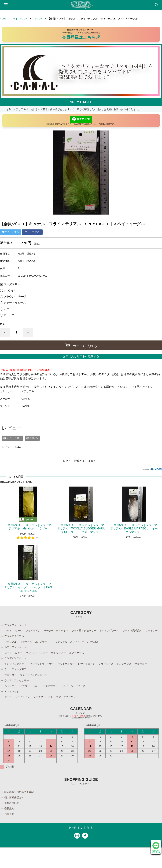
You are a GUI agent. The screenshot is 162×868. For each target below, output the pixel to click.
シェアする (32, 232)
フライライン (36, 631)
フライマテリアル (22, 19)
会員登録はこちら (81, 37)
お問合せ (10, 834)
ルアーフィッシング (17, 655)
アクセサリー (56, 703)
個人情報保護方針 (16, 816)
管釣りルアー (65, 661)
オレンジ (9, 291)
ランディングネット (17, 667)
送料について (13, 822)
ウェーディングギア (17, 685)
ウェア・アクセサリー (18, 697)
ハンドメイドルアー (40, 661)
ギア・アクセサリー (75, 715)
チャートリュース (15, 303)
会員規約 (10, 828)
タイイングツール (122, 631)
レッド (8, 309)
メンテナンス (139, 673)
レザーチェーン (97, 673)
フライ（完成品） (148, 631)
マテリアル (42, 19)
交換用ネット (13, 679)
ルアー (20, 661)
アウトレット (13, 709)
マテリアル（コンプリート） (40, 649)
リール (20, 631)
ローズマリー (12, 284)
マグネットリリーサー (47, 673)
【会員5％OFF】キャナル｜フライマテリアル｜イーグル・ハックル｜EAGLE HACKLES (28, 587)
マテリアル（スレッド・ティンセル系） (87, 649)
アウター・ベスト (33, 703)
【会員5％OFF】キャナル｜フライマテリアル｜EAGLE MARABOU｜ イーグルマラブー (134, 528)
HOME (4, 19)
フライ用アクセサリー (93, 631)
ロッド (9, 631)
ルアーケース (85, 661)
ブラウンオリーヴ (15, 297)
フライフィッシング (17, 625)
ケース (9, 715)
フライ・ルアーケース (82, 703)
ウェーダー (11, 691)
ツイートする (10, 232)
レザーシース (119, 673)
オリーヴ (9, 315)
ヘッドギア (11, 703)
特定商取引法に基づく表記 (21, 810)
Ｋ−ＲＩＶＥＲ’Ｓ (81, 848)
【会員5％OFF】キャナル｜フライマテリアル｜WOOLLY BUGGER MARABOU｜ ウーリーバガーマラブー (81, 528)
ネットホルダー (74, 673)
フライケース (13, 637)
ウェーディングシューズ (37, 691)
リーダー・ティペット (62, 631)
